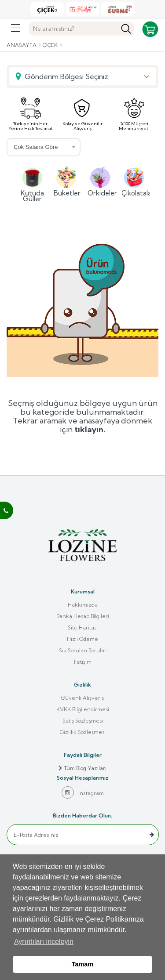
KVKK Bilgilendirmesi (83, 709)
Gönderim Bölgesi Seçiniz (66, 76)
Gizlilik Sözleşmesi (83, 732)
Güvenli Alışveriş (82, 698)
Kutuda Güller (32, 183)
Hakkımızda (83, 605)
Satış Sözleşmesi (83, 721)
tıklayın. (90, 430)
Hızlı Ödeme (82, 639)
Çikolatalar (134, 181)
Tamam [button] (82, 964)
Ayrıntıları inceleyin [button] (44, 942)
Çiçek (50, 45)
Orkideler (100, 181)
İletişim (83, 662)
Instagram (83, 792)
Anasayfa (22, 45)
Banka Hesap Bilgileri (83, 616)
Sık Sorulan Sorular (83, 650)
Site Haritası (83, 627)
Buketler (66, 181)
